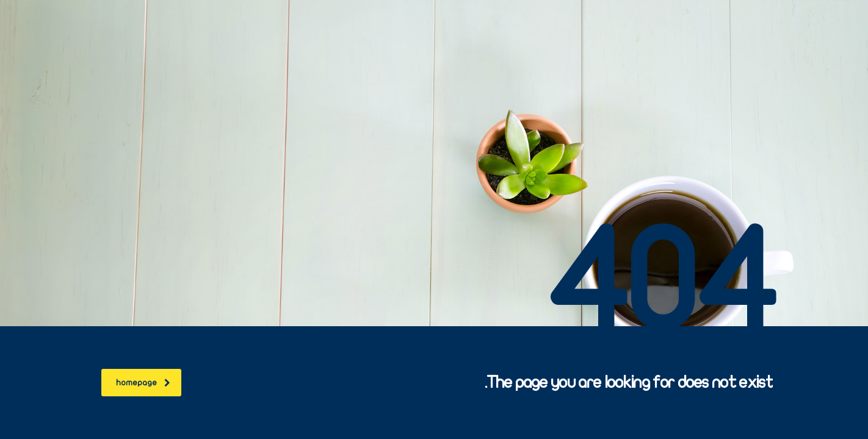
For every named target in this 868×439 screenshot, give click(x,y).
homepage (143, 383)
